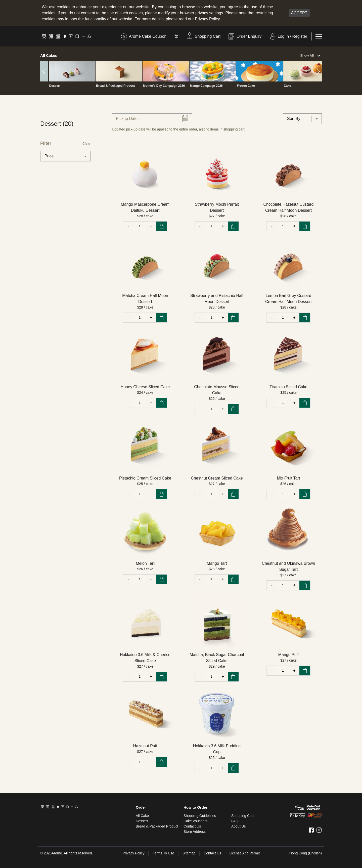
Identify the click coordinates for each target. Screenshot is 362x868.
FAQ (235, 821)
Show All (311, 56)
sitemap (189, 853)
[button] (203, 36)
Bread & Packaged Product (157, 826)
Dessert (142, 821)
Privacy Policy (207, 19)
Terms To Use (163, 853)
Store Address (195, 832)
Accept (299, 13)
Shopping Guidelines (200, 816)
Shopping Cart (243, 816)
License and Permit (244, 853)
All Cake (142, 816)
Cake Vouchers (195, 821)
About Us (239, 826)
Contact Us (192, 826)
